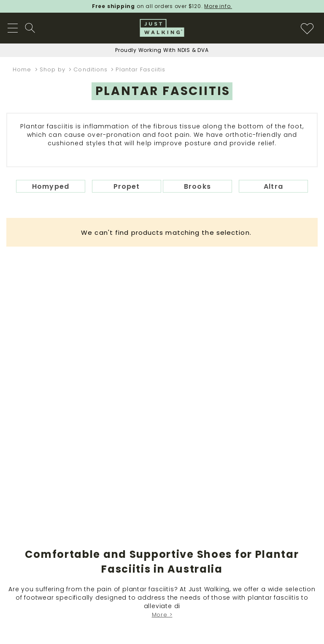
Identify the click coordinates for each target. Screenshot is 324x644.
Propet (127, 186)
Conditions (92, 69)
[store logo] (162, 28)
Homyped (51, 186)
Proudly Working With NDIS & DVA (162, 50)
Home (23, 69)
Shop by (54, 69)
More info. (218, 6)
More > (162, 615)
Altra (273, 186)
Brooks (197, 186)
